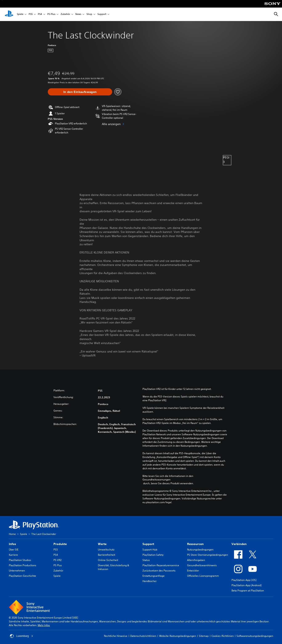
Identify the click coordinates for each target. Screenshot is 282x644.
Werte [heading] (102, 544)
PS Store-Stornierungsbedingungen (208, 555)
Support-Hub (150, 550)
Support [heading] (148, 544)
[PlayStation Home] (9, 14)
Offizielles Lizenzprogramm (203, 576)
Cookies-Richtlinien (223, 636)
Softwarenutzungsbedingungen (255, 636)
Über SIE (14, 550)
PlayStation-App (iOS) (244, 580)
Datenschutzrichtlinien (143, 636)
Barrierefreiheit (106, 555)
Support (102, 14)
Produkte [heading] (60, 544)
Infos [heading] (12, 544)
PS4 (40, 14)
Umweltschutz (106, 550)
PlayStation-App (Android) (247, 585)
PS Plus (51, 14)
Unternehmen (17, 571)
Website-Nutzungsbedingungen (178, 636)
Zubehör (65, 14)
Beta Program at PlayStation (248, 591)
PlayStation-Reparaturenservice (161, 565)
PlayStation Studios (20, 560)
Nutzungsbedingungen (200, 550)
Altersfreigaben (196, 560)
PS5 (31, 14)
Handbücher (150, 581)
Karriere (13, 555)
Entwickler (193, 571)
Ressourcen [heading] (195, 544)
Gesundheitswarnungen (156, 480)
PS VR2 (57, 560)
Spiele (20, 14)
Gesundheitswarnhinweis (202, 565)
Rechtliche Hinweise (116, 636)
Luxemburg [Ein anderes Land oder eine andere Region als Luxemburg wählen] (21, 636)
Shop (89, 14)
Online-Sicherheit (108, 560)
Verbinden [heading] (239, 544)
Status (146, 560)
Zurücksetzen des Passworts (159, 571)
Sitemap (204, 636)
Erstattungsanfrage (154, 576)
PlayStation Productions (23, 565)
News (78, 14)
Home (12, 534)
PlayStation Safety (153, 555)
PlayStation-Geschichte (22, 576)
